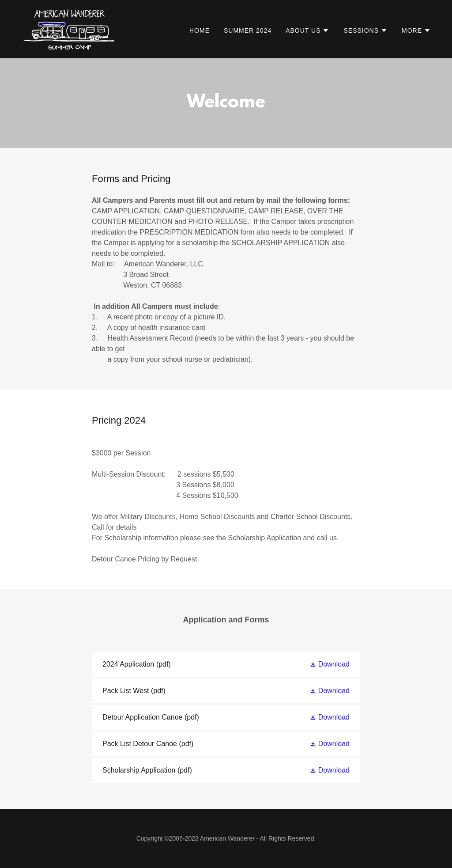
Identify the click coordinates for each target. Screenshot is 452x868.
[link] (69, 28)
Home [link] (200, 30)
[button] (307, 30)
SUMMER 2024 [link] (248, 30)
